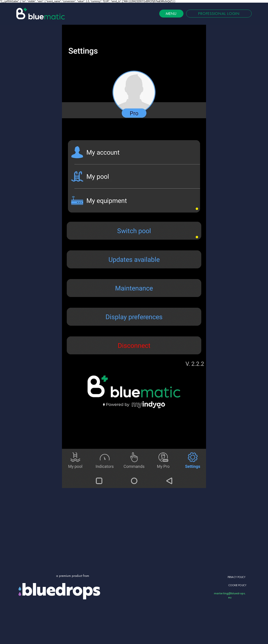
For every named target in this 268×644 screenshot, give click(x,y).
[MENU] (171, 14)
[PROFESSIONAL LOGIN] (219, 14)
